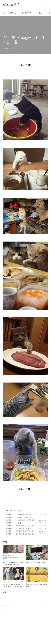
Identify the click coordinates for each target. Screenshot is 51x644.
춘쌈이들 (13, 13)
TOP (47, 637)
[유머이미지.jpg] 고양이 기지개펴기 (17, 548)
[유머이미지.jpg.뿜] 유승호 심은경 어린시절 (19, 565)
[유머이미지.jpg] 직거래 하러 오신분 (17, 545)
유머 (7, 541)
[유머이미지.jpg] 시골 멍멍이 (15, 554)
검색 (42, 4)
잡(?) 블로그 (11, 4)
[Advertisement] (25, 511)
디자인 (39, 13)
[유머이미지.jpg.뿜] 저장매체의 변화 (17, 559)
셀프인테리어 (26, 13)
